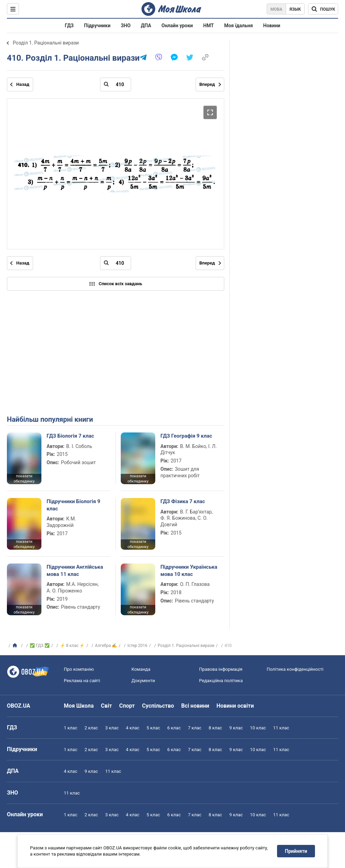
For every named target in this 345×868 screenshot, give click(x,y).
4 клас (133, 728)
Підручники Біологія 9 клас (73, 505)
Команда (141, 669)
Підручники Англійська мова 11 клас (75, 570)
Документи (143, 681)
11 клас (281, 728)
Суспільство (158, 706)
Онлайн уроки (177, 26)
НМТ (209, 26)
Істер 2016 (137, 646)
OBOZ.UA (19, 706)
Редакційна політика (221, 681)
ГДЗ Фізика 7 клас (183, 501)
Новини (272, 26)
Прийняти (296, 851)
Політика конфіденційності (295, 669)
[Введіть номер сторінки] (116, 84)
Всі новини (195, 706)
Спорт (127, 706)
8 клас (215, 728)
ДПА (146, 26)
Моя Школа (79, 706)
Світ (107, 706)
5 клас (153, 728)
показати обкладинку (24, 479)
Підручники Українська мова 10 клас (189, 570)
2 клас (91, 728)
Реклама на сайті (82, 681)
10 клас (258, 728)
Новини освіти (235, 706)
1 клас (71, 728)
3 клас (112, 728)
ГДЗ (69, 26)
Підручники (97, 26)
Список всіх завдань (116, 284)
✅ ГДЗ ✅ (40, 646)
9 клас (236, 728)
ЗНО (126, 26)
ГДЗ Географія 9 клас (186, 436)
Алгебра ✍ (106, 646)
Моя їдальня (239, 26)
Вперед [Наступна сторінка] (207, 84)
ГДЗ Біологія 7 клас (70, 436)
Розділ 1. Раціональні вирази (46, 43)
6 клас (174, 728)
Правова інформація (221, 669)
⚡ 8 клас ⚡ (72, 646)
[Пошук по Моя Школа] (323, 9)
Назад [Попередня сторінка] (23, 84)
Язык (295, 9)
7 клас (195, 728)
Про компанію (79, 669)
